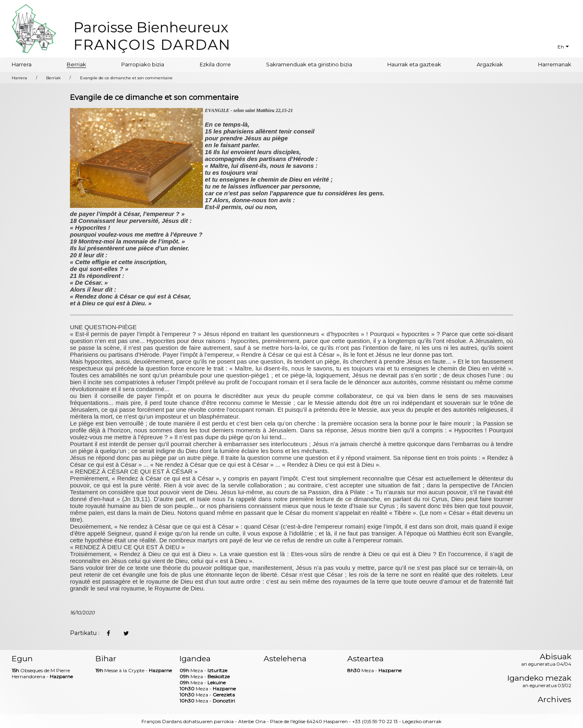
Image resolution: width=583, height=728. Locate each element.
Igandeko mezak (539, 681)
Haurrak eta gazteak (414, 64)
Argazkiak (490, 64)
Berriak (76, 64)
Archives (554, 699)
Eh (561, 47)
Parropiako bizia (143, 64)
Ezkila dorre (215, 64)
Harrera (22, 64)
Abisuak (546, 660)
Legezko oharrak (422, 721)
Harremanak (555, 64)
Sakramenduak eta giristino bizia (309, 64)
